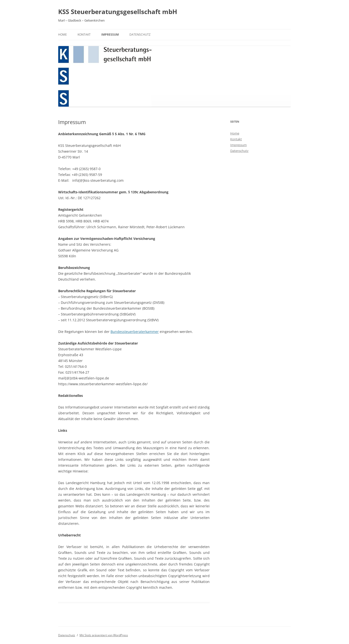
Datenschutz (140, 35)
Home (63, 35)
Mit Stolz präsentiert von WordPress (104, 635)
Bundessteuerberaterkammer (135, 332)
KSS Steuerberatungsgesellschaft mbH (118, 12)
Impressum (110, 35)
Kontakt (84, 35)
